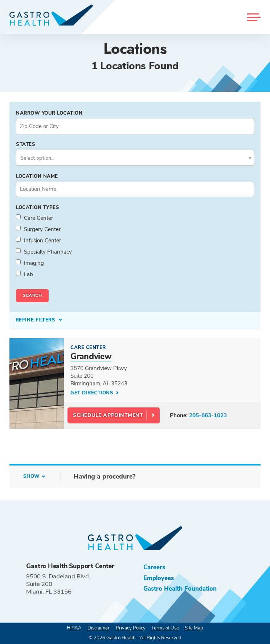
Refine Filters (36, 320)
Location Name (37, 176)
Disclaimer (99, 628)
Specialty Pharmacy (48, 252)
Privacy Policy (131, 628)
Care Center (38, 218)
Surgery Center (42, 229)
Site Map (194, 628)
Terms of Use (165, 628)
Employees (159, 578)
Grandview (91, 356)
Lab (28, 274)
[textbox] (135, 158)
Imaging (34, 263)
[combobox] (135, 158)
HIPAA (74, 628)
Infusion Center (42, 241)
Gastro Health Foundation (180, 589)
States (26, 144)
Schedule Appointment (108, 415)
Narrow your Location (49, 113)
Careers (154, 567)
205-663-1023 (208, 415)
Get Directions (93, 393)
